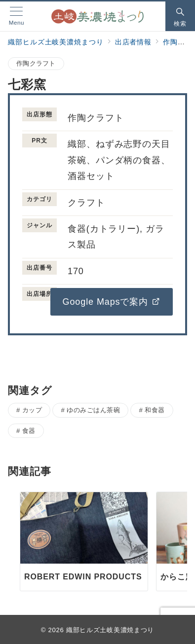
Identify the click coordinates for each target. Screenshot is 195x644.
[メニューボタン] (17, 16)
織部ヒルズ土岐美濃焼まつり (110, 630)
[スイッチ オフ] (180, 16)
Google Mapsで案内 (112, 302)
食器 (29, 431)
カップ (32, 410)
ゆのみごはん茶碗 (93, 410)
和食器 (155, 410)
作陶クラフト (36, 63)
